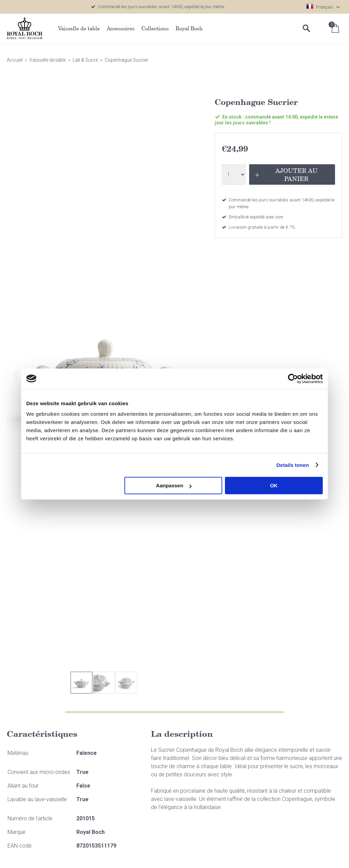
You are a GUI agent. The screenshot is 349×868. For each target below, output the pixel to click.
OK (274, 485)
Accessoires (121, 28)
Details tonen (293, 465)
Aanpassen (174, 485)
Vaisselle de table (79, 28)
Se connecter (322, 28)
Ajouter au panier (297, 174)
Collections (155, 28)
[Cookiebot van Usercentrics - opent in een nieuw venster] (293, 379)
